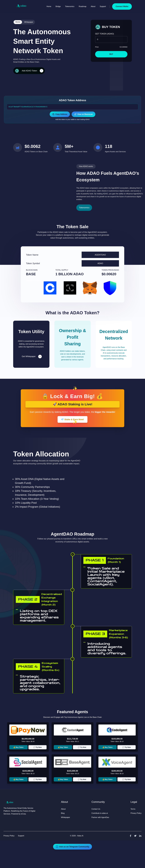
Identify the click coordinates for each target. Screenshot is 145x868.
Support (103, 6)
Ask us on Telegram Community (72, 847)
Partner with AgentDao (100, 817)
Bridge (58, 6)
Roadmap (83, 6)
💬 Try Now (38, 747)
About (93, 6)
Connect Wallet (122, 6)
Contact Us (96, 809)
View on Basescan (83, 114)
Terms (133, 809)
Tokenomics (70, 6)
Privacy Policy (136, 813)
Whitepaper (29, 22)
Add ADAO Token (30, 71)
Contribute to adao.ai (100, 813)
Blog (63, 813)
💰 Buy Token (18, 747)
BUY (111, 54)
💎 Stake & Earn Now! (72, 419)
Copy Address (60, 114)
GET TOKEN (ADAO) (105, 34)
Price (97, 47)
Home (49, 6)
